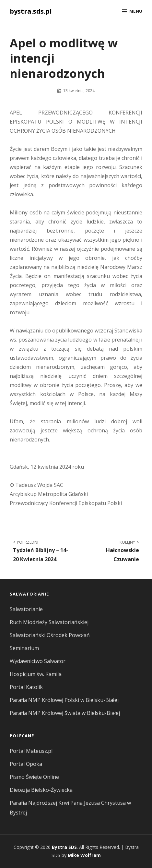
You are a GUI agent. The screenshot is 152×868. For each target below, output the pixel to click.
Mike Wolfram (84, 855)
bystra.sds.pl (31, 11)
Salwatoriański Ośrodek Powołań (50, 635)
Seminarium (24, 648)
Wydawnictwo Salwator (38, 661)
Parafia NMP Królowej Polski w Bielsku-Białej (64, 700)
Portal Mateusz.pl (31, 751)
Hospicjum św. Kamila (36, 674)
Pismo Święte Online (34, 777)
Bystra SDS (64, 847)
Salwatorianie (26, 609)
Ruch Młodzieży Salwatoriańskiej (49, 622)
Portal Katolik (26, 687)
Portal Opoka (26, 764)
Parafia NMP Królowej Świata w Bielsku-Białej (65, 713)
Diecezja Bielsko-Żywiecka (41, 790)
